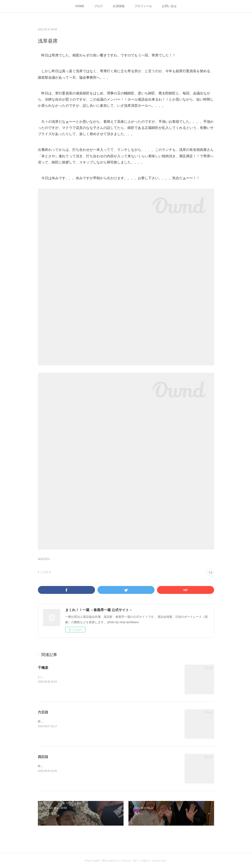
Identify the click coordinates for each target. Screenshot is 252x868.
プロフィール (143, 6)
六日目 (43, 712)
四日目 (43, 757)
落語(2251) (44, 559)
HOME (80, 6)
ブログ (98, 6)
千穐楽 (43, 668)
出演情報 (119, 6)
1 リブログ (45, 572)
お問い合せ (169, 6)
